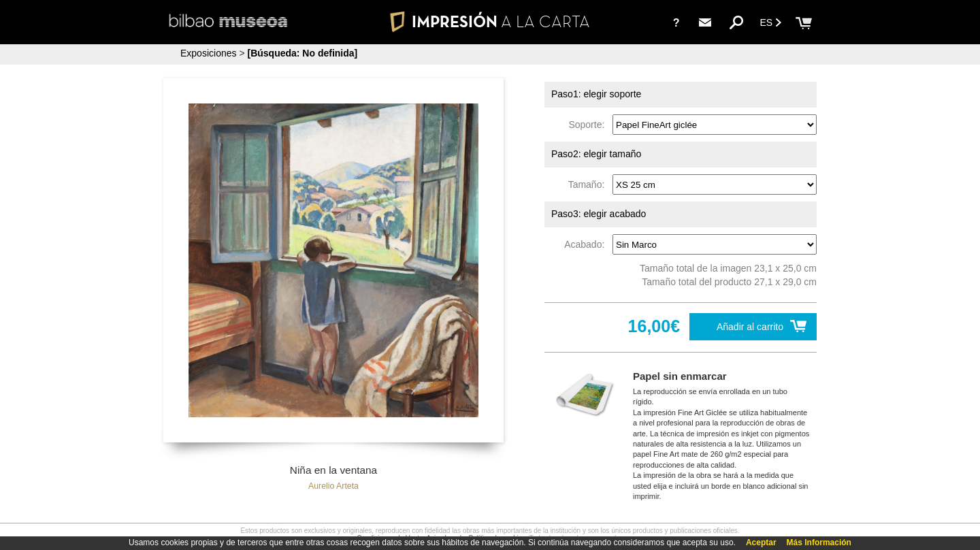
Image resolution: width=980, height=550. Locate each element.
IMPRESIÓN (490, 21)
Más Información (819, 543)
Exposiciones (209, 53)
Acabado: (587, 244)
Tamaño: (589, 184)
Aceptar (761, 543)
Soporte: (589, 125)
